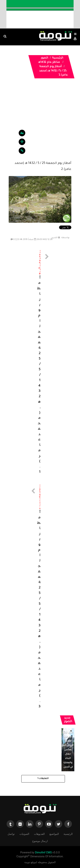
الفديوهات (39, 834)
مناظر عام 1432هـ (49, 62)
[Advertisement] (40, 123)
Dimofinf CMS (43, 853)
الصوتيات (24, 834)
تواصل (11, 834)
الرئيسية (58, 58)
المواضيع (54, 834)
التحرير (55, 238)
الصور (44, 58)
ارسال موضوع (40, 841)
